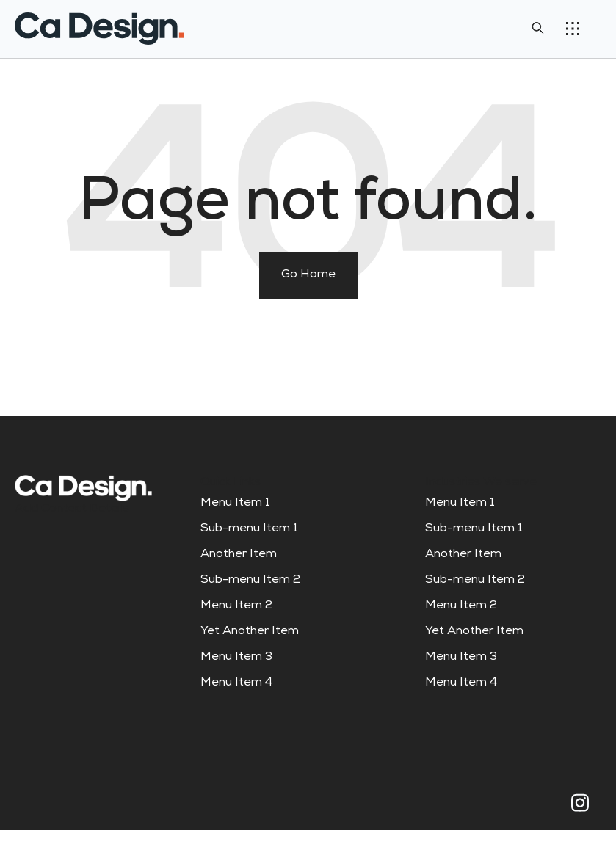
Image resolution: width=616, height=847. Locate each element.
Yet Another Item (250, 632)
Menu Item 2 (236, 606)
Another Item (239, 555)
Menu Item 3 (236, 658)
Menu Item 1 (235, 504)
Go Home (308, 275)
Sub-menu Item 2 (250, 581)
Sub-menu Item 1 (249, 529)
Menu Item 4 (236, 683)
